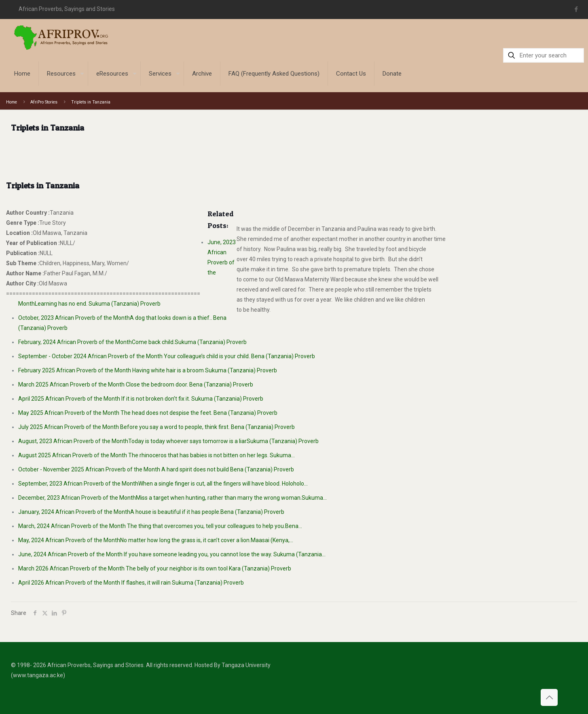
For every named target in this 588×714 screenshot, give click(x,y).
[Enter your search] (544, 55)
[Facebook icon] (576, 9)
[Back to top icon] (549, 697)
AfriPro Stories (44, 102)
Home (12, 102)
